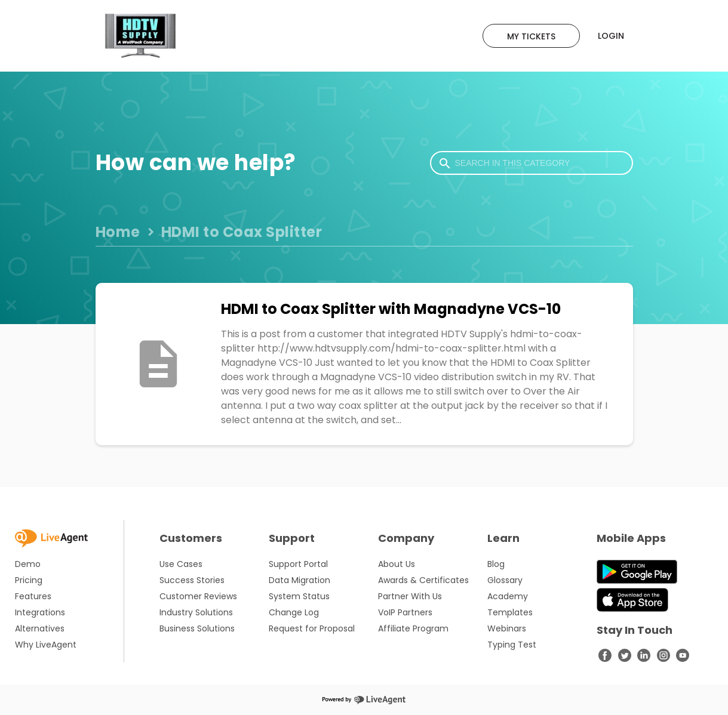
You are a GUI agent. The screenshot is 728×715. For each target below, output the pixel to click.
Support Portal (298, 564)
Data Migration (300, 580)
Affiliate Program (413, 628)
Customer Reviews (198, 596)
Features (33, 596)
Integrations (40, 612)
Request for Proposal (312, 628)
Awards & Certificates (423, 580)
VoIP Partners (405, 612)
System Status (299, 596)
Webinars (507, 628)
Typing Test (512, 645)
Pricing (29, 580)
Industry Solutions (196, 612)
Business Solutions (197, 628)
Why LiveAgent (46, 645)
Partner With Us (410, 596)
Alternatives (40, 628)
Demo (28, 564)
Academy (508, 596)
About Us (397, 564)
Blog (496, 564)
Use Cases (181, 564)
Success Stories (192, 580)
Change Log (294, 612)
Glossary (505, 580)
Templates (510, 612)
